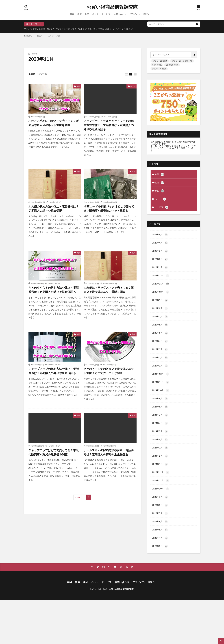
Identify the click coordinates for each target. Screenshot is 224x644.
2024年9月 (160, 399)
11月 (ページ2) (54, 36)
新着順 (32, 74)
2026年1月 (160, 267)
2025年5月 (160, 333)
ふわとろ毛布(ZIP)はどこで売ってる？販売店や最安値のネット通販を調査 (54, 123)
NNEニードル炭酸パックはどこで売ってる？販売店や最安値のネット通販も (109, 208)
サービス (106, 14)
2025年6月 (160, 325)
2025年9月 (160, 300)
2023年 (40, 36)
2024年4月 (160, 440)
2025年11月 (161, 284)
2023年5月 (160, 530)
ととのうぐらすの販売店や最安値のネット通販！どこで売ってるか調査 (109, 371)
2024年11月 (161, 382)
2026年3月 (160, 251)
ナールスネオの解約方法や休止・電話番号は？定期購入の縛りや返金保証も (109, 452)
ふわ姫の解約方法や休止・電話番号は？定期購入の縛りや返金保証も (54, 208)
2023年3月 (160, 546)
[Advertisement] (93, 622)
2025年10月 (161, 292)
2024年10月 (161, 390)
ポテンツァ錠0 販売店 (35, 29)
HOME (29, 36)
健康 (79, 14)
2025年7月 (160, 317)
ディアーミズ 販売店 (123, 29)
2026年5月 (160, 235)
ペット (95, 14)
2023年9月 (160, 497)
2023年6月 (160, 522)
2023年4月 (160, 538)
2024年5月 (160, 431)
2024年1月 (160, 464)
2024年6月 (160, 423)
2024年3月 (160, 448)
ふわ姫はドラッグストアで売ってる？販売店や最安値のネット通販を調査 (109, 290)
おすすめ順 (42, 74)
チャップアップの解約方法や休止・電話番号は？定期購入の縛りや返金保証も (54, 371)
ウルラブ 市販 (85, 29)
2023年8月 (160, 505)
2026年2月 (160, 259)
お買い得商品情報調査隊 (112, 7)
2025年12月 (161, 276)
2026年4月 (160, 243)
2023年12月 (161, 472)
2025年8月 (160, 308)
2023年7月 (160, 513)
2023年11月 (161, 481)
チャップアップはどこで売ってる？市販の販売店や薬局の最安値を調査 (54, 452)
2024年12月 (161, 374)
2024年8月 (160, 407)
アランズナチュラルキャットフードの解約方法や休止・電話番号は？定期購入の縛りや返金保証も (109, 125)
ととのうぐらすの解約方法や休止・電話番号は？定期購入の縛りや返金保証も (54, 290)
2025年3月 (160, 349)
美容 (72, 14)
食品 (87, 14)
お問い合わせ (120, 14)
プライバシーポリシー (140, 14)
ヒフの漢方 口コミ (102, 29)
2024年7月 (160, 415)
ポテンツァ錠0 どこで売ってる (62, 29)
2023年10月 (161, 489)
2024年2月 (160, 456)
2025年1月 (160, 366)
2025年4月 (160, 341)
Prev (78, 497)
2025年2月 (160, 358)
